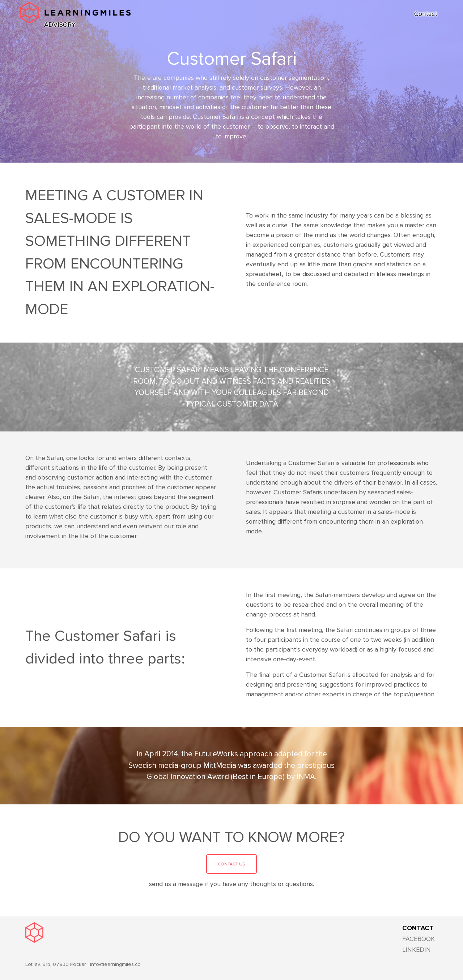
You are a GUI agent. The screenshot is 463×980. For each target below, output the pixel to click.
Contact (426, 14)
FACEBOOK (419, 939)
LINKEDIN (417, 950)
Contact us (231, 864)
